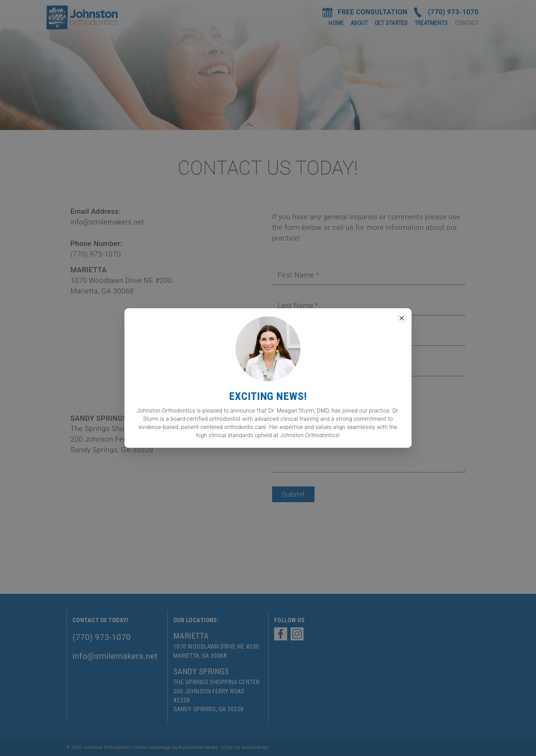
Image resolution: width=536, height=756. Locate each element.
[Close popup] (402, 318)
